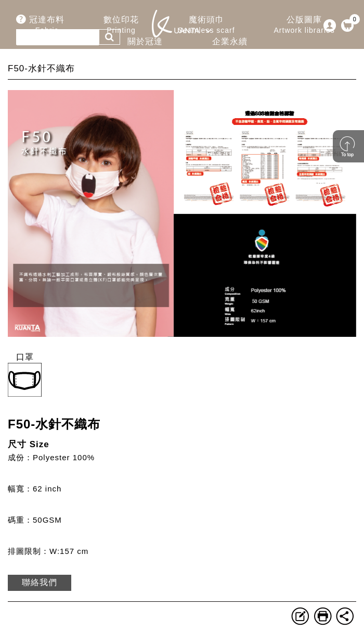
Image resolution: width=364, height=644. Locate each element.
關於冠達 (145, 47)
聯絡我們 (40, 582)
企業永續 (230, 47)
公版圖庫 (304, 25)
